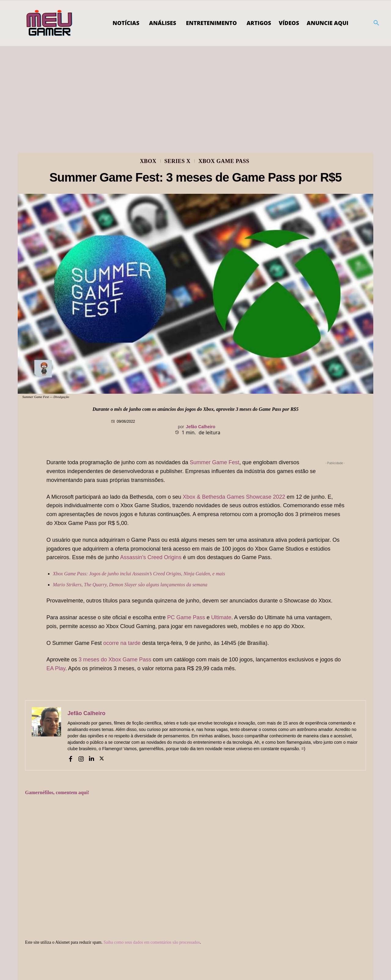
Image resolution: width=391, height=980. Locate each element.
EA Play (56, 668)
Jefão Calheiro (200, 427)
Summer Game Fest (214, 462)
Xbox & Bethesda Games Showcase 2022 (234, 497)
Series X (177, 161)
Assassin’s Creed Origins (151, 557)
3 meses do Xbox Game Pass (115, 660)
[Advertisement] (195, 92)
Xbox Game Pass (224, 161)
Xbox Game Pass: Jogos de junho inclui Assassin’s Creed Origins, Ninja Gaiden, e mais (139, 574)
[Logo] (50, 23)
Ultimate (221, 617)
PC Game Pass (186, 617)
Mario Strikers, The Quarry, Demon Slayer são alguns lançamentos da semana (130, 585)
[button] (376, 23)
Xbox (148, 161)
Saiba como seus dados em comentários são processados (152, 942)
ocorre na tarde (122, 643)
